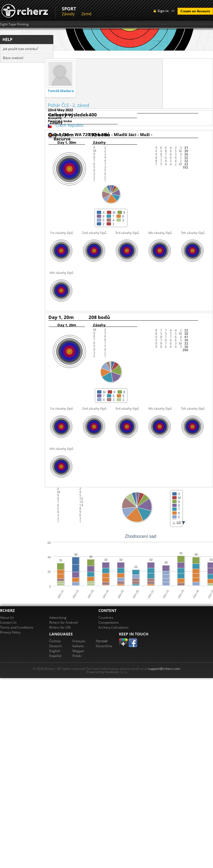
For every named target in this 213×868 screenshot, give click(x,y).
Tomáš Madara (61, 91)
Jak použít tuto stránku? (21, 49)
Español (55, 656)
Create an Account (195, 11)
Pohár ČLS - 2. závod (68, 105)
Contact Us (8, 622)
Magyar (78, 651)
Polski (77, 656)
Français (79, 641)
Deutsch (56, 646)
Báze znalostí (13, 58)
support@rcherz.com (164, 669)
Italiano (78, 646)
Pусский (102, 641)
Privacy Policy (10, 632)
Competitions (109, 622)
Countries (106, 618)
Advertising (58, 618)
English (55, 651)
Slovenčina (104, 646)
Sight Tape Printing (14, 24)
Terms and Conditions (17, 627)
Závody (68, 14)
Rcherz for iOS (60, 627)
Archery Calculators (113, 627)
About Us (7, 618)
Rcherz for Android (63, 622)
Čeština (55, 641)
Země (87, 14)
